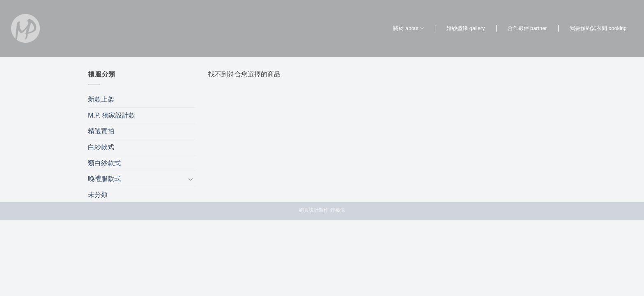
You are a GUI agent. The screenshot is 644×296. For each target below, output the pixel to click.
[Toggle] (191, 179)
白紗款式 (101, 147)
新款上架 (101, 99)
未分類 (98, 195)
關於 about (408, 28)
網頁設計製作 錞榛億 (322, 210)
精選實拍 (101, 131)
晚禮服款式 (104, 179)
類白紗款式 (104, 163)
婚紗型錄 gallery (466, 28)
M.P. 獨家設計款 (112, 115)
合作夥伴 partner (527, 28)
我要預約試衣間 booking (598, 28)
